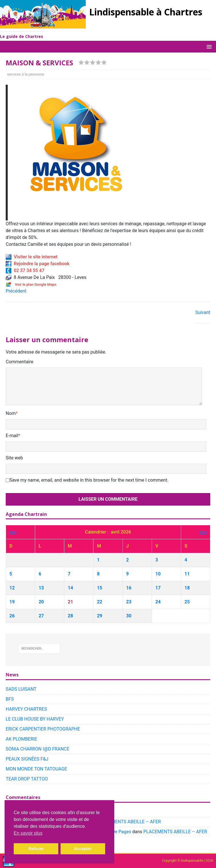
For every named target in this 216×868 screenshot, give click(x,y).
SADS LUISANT (21, 689)
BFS (10, 699)
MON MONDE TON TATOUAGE (36, 769)
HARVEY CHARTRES (26, 709)
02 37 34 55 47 (25, 270)
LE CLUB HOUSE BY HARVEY (35, 719)
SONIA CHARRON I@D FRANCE (38, 749)
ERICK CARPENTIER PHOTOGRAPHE (43, 729)
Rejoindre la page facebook (38, 264)
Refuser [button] (36, 849)
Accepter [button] (83, 849)
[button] (208, 46)
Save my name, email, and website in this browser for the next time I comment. (89, 480)
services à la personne (26, 74)
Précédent (16, 291)
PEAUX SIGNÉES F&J (27, 759)
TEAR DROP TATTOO (27, 779)
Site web (14, 458)
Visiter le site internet (32, 257)
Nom (11, 413)
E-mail (12, 436)
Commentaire (20, 362)
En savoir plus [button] (28, 833)
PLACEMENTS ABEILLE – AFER (129, 822)
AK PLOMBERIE (21, 739)
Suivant (203, 312)
